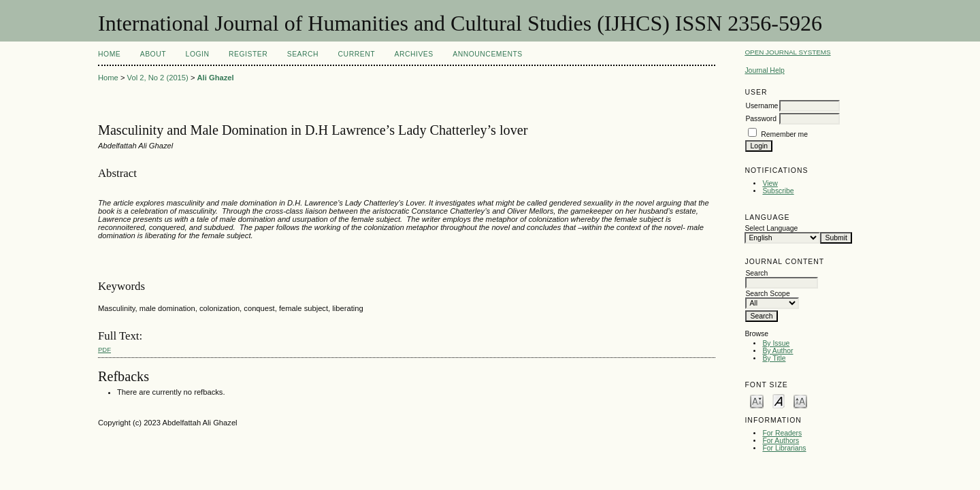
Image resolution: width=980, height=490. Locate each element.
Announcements (488, 54)
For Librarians (784, 448)
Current (357, 54)
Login (198, 54)
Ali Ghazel (216, 78)
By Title (774, 358)
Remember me (784, 134)
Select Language (771, 228)
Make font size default (779, 401)
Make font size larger (800, 401)
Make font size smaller (757, 401)
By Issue (776, 343)
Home (109, 54)
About (153, 54)
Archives (413, 54)
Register (248, 54)
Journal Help (764, 70)
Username (762, 106)
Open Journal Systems (787, 52)
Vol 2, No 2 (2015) (158, 78)
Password (761, 119)
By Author (778, 351)
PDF (104, 349)
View (770, 183)
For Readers (782, 433)
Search (303, 54)
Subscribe (778, 191)
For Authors (781, 441)
